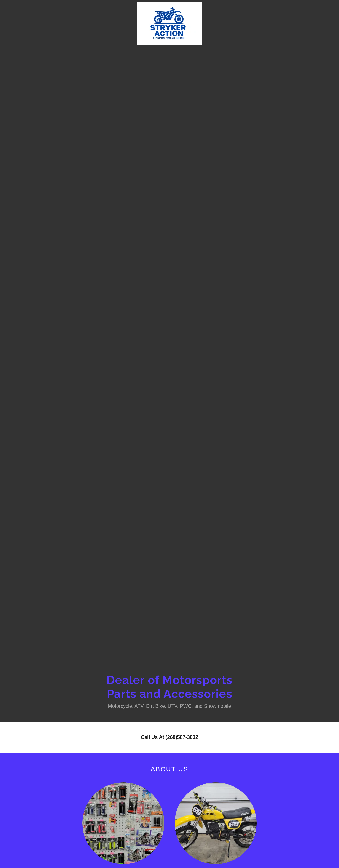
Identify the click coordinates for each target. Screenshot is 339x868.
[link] (169, 4)
